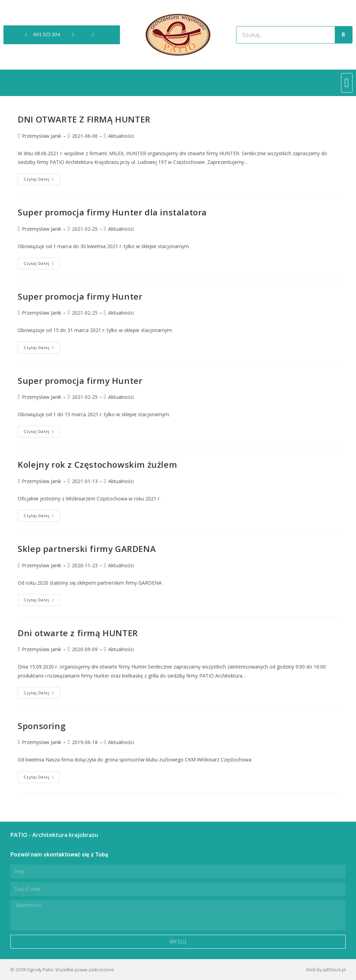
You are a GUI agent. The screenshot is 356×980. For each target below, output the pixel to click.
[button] (347, 83)
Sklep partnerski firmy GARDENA (87, 549)
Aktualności (121, 136)
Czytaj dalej (42, 177)
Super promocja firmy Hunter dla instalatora (112, 212)
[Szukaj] (343, 35)
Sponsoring (42, 726)
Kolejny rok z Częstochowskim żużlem (97, 464)
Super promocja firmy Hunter (80, 296)
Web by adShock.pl (326, 970)
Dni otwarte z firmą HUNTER (78, 633)
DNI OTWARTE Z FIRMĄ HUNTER (84, 119)
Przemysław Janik (42, 136)
